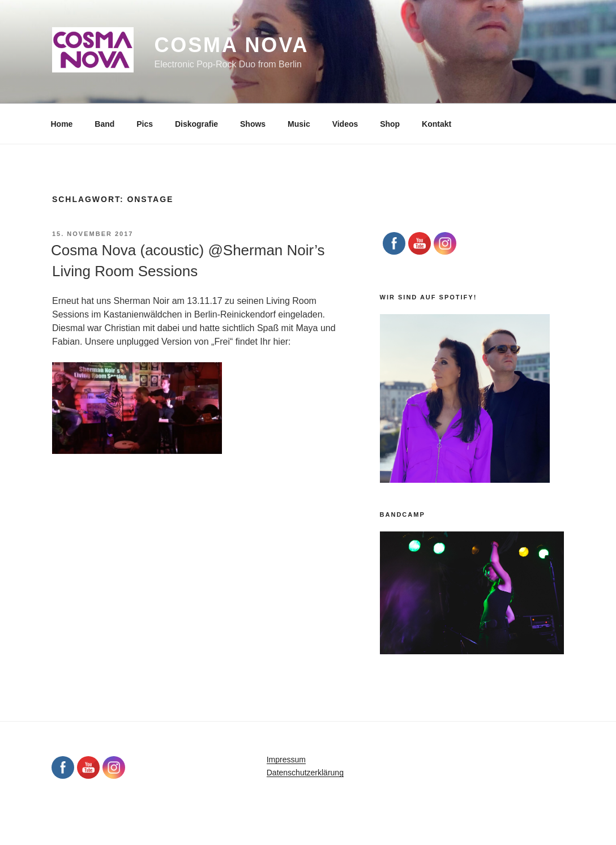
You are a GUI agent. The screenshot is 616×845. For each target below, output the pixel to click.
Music (299, 124)
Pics (145, 124)
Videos (345, 124)
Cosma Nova (231, 45)
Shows (253, 124)
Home (62, 124)
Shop (390, 124)
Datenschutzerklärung (305, 773)
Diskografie (196, 124)
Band (104, 124)
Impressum (286, 760)
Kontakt (437, 124)
